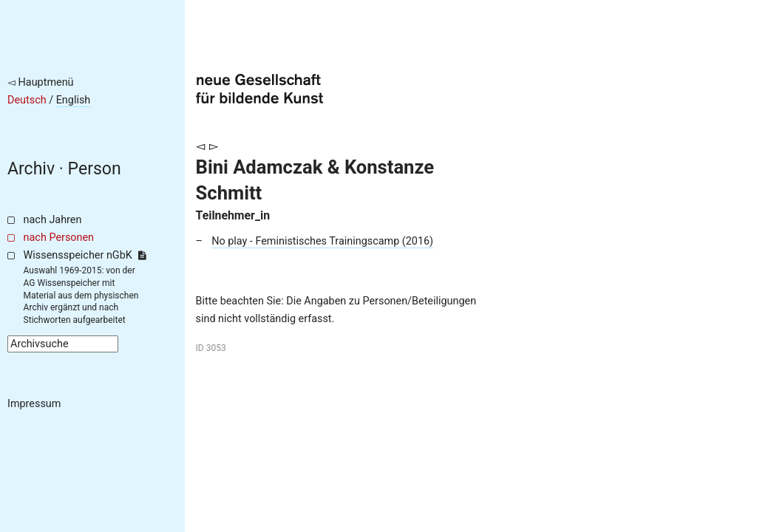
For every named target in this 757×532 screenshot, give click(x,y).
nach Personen (59, 238)
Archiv (31, 169)
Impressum (34, 404)
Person (95, 169)
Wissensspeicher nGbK (85, 255)
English (74, 100)
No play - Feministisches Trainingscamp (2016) (322, 241)
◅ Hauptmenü (41, 82)
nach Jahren (53, 220)
